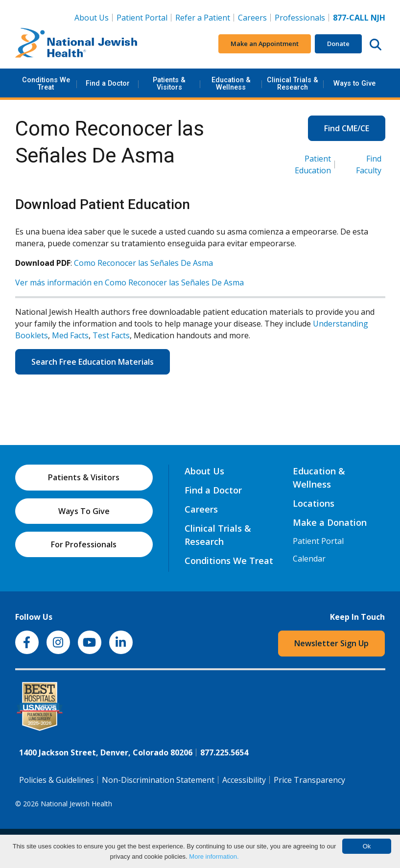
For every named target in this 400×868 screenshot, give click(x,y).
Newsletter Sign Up (331, 643)
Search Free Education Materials (93, 362)
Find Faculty (369, 164)
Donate (338, 44)
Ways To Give (84, 511)
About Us (92, 18)
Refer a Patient (203, 18)
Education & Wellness (231, 83)
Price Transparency (309, 780)
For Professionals (84, 544)
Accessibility (244, 780)
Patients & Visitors (169, 83)
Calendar (309, 559)
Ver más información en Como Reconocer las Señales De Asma (129, 282)
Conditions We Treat (46, 83)
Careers (254, 17)
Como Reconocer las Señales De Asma (143, 263)
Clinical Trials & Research (293, 83)
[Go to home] (76, 44)
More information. (214, 856)
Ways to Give (354, 83)
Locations (314, 503)
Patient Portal (142, 18)
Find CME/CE (347, 128)
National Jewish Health (76, 804)
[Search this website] (376, 44)
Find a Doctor (108, 83)
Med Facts (70, 335)
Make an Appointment (265, 44)
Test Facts (111, 335)
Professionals (300, 18)
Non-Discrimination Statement (158, 780)
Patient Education (313, 164)
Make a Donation (330, 522)
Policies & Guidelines (57, 780)
